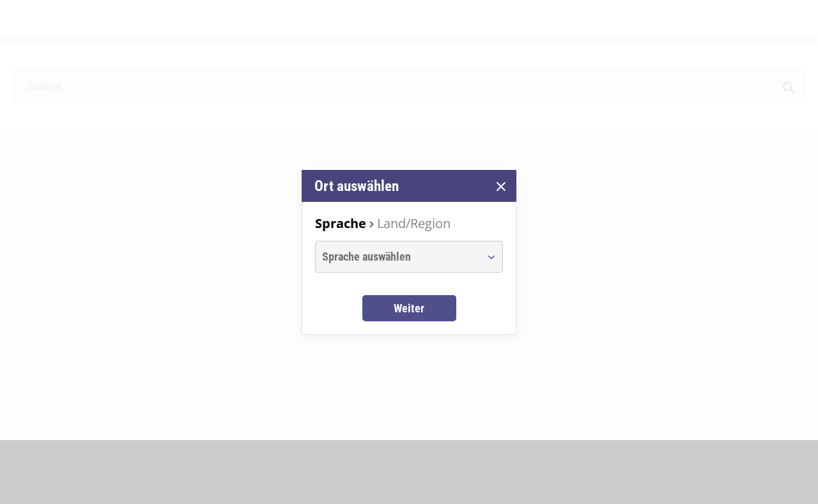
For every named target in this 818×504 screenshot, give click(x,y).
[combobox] (397, 257)
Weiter (409, 308)
